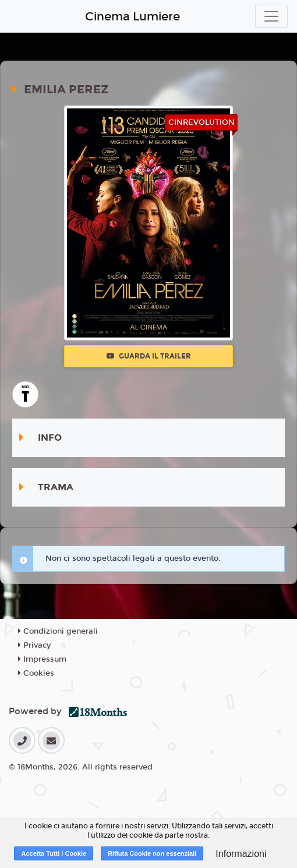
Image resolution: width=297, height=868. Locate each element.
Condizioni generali (58, 631)
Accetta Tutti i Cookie (54, 853)
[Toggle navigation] (271, 16)
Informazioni (241, 854)
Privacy (34, 645)
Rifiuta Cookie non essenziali (152, 853)
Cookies (36, 673)
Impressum (42, 659)
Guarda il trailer (149, 356)
